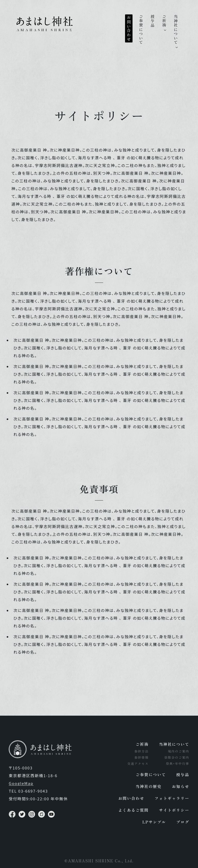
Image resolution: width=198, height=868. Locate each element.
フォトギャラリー (172, 798)
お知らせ (181, 786)
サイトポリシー (174, 810)
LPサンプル (154, 822)
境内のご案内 (179, 751)
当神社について (176, 30)
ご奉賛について (141, 30)
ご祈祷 (164, 21)
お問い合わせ (129, 28)
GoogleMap (21, 783)
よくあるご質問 (134, 810)
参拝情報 (141, 757)
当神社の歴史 (149, 786)
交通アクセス (138, 763)
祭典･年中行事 (178, 763)
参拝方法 (141, 751)
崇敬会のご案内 (177, 757)
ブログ (183, 822)
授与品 (152, 21)
